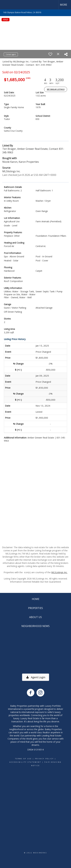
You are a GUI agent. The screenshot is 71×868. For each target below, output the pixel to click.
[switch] (50, 54)
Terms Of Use (23, 759)
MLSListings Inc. (59, 572)
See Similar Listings (56, 89)
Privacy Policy (44, 759)
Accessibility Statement (25, 762)
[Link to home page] (5, 5)
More (64, 5)
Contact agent (11, 54)
